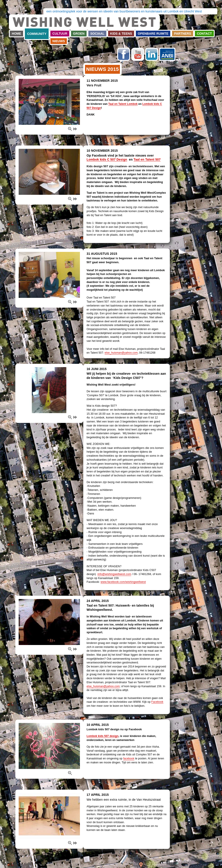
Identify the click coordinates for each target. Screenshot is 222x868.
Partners (182, 34)
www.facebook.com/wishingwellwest (123, 582)
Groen (79, 34)
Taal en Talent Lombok (123, 104)
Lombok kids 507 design (102, 736)
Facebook (124, 54)
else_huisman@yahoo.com (121, 353)
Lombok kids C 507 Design (107, 159)
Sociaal (97, 34)
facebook (129, 759)
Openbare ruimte (153, 34)
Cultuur (60, 34)
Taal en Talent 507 (147, 159)
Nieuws (59, 41)
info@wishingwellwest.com (114, 574)
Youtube (138, 54)
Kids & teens (121, 34)
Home (16, 34)
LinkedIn (152, 54)
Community (37, 34)
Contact (204, 34)
